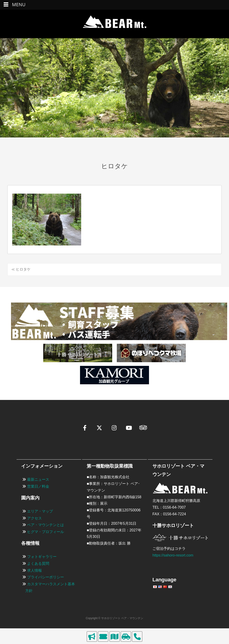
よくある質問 (38, 564)
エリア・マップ (40, 511)
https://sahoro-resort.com (173, 555)
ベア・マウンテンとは (46, 525)
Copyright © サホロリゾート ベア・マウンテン (114, 618)
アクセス (34, 518)
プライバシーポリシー (46, 577)
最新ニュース (38, 479)
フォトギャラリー (42, 557)
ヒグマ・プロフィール (46, 532)
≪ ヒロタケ (21, 269)
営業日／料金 (38, 486)
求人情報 (34, 570)
